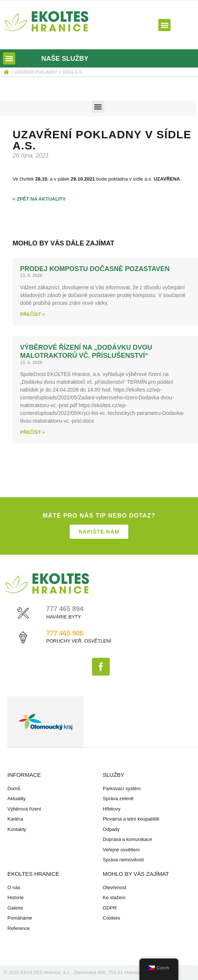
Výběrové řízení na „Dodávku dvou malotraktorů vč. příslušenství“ (86, 352)
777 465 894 (65, 609)
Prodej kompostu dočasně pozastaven (95, 269)
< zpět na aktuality (39, 199)
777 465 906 (65, 633)
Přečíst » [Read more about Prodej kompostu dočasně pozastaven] (32, 314)
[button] (164, 25)
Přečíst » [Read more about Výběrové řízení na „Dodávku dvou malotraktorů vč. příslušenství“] (32, 432)
